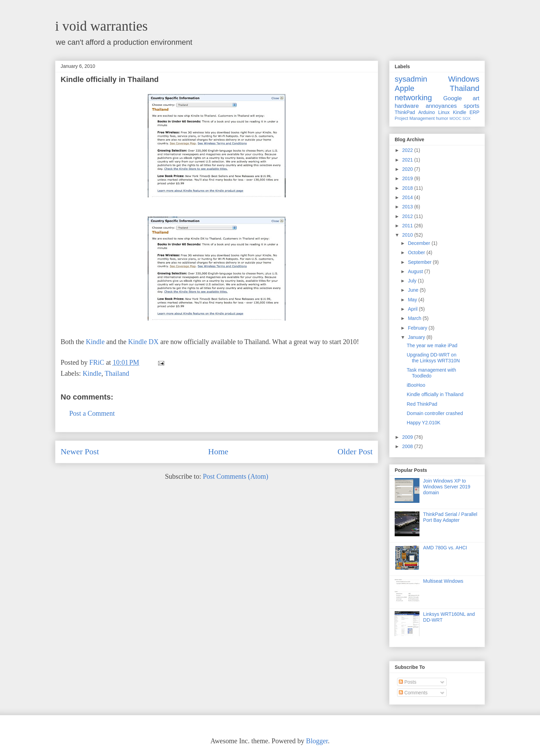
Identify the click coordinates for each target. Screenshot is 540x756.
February (418, 328)
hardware (407, 106)
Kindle (95, 342)
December (419, 243)
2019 (408, 178)
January (417, 337)
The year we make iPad (432, 345)
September (420, 262)
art (476, 98)
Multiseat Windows (443, 581)
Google (453, 98)
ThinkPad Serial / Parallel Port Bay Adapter (450, 517)
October (417, 252)
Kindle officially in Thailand (435, 394)
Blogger (317, 741)
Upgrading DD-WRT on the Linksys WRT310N (433, 358)
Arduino (427, 112)
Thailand (117, 373)
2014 (408, 197)
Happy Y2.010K (424, 423)
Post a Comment (92, 413)
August (416, 271)
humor (442, 118)
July (413, 281)
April (413, 309)
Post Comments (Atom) (236, 476)
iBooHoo (416, 385)
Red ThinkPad (422, 404)
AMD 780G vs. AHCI (445, 548)
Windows (464, 79)
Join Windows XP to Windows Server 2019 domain (447, 487)
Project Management (415, 118)
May (413, 300)
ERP (474, 112)
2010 (408, 235)
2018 (408, 188)
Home (218, 452)
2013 (408, 207)
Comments (413, 693)
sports (471, 106)
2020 (408, 169)
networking (413, 98)
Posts (408, 682)
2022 (408, 150)
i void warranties (101, 26)
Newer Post (80, 452)
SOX (467, 118)
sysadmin (411, 79)
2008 (408, 446)
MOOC (455, 118)
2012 (408, 216)
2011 (408, 226)
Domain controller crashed (435, 413)
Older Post (355, 452)
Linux (444, 112)
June (414, 290)
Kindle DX (143, 342)
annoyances (441, 106)
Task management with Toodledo (431, 373)
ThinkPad (405, 112)
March (415, 318)
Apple (404, 88)
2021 (408, 160)
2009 (408, 437)
